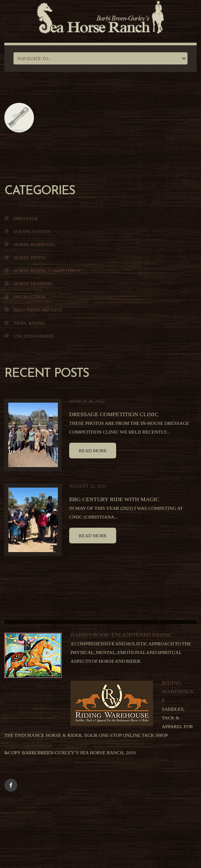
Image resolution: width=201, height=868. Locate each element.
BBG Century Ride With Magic (114, 499)
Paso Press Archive (38, 310)
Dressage (26, 218)
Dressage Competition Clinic (114, 414)
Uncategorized (33, 336)
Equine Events (32, 231)
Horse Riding (30, 258)
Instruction (29, 297)
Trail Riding (29, 323)
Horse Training (33, 284)
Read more (93, 451)
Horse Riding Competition (47, 271)
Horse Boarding (35, 244)
